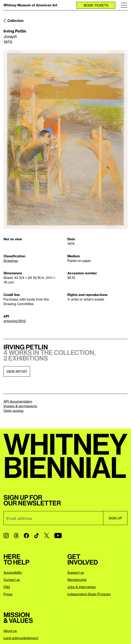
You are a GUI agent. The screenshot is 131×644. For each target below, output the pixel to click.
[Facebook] (26, 536)
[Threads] (16, 536)
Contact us (12, 580)
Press (8, 594)
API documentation (18, 401)
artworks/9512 (15, 321)
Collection (15, 21)
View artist (17, 371)
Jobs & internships (82, 587)
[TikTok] (37, 536)
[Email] (53, 518)
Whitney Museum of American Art (30, 5)
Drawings (11, 261)
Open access (14, 410)
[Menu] (124, 5)
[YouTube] (58, 536)
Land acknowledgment (21, 638)
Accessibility (13, 572)
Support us (76, 572)
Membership (77, 580)
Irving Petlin (15, 31)
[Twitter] (47, 536)
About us (10, 631)
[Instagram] (6, 536)
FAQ (7, 587)
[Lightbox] (65, 139)
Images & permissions (20, 406)
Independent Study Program (89, 594)
